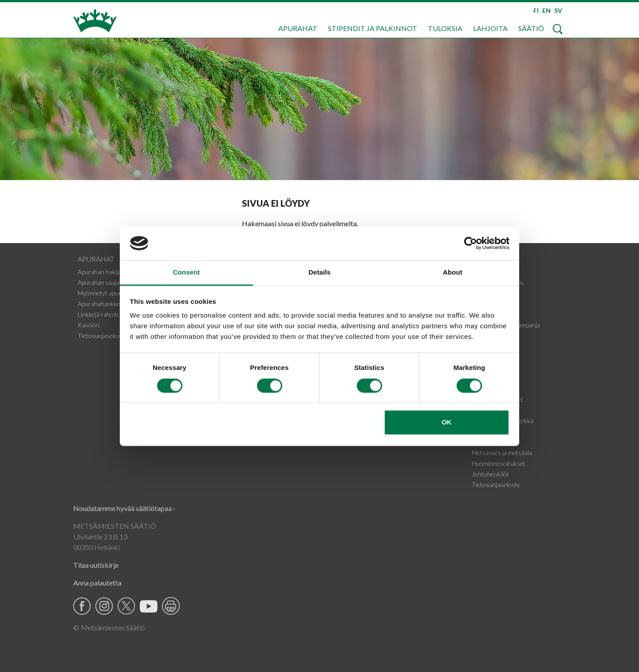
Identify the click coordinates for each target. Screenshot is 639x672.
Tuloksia (445, 28)
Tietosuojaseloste (102, 336)
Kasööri (89, 325)
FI (536, 10)
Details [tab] (319, 273)
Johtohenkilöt (490, 474)
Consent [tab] (187, 273)
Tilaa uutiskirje (96, 565)
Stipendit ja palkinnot (373, 28)
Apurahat (298, 28)
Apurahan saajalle (101, 282)
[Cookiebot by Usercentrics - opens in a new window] (471, 243)
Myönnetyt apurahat (105, 293)
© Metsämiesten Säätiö (109, 627)
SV (558, 10)
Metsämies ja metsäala (502, 453)
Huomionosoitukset (499, 463)
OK (447, 422)
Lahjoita (490, 28)
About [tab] (453, 273)
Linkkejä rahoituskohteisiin (114, 314)
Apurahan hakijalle (102, 272)
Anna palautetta (97, 583)
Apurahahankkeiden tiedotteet (118, 304)
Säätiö (531, 28)
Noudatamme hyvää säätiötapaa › (124, 508)
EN (546, 10)
